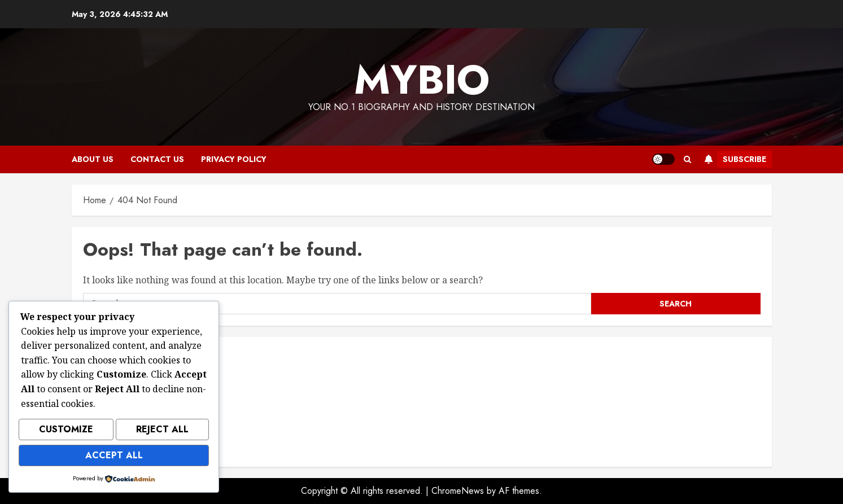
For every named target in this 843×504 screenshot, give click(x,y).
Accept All (114, 456)
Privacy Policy (234, 159)
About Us (93, 159)
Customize (66, 433)
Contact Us (157, 159)
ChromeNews (458, 491)
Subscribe (733, 159)
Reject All (162, 433)
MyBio (422, 80)
